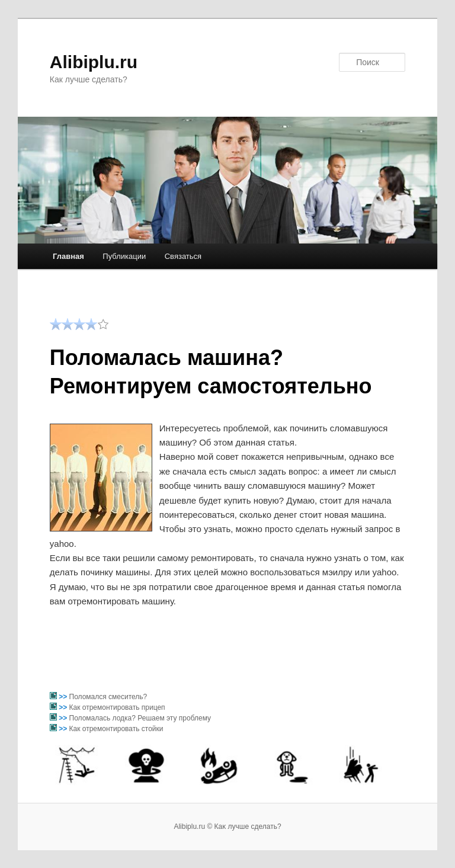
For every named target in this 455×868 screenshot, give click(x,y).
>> (64, 697)
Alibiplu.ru (94, 62)
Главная (68, 256)
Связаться (183, 256)
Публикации (124, 256)
